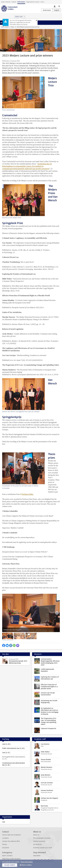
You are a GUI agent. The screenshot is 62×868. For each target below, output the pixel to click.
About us (36, 835)
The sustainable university (42, 838)
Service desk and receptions (12, 835)
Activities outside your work (43, 848)
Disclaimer (6, 848)
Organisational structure (33, 2)
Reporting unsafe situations (11, 859)
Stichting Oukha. (28, 494)
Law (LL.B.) (6, 753)
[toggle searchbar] (59, 6)
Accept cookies (10, 865)
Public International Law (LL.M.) (13, 748)
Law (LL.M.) (6, 744)
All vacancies (37, 844)
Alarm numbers (7, 856)
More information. (27, 862)
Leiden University (6, 2)
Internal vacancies (39, 841)
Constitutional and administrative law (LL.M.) (14, 764)
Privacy (5, 844)
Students (14, 2)
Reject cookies (27, 865)
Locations (5, 838)
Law (4, 822)
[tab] (8, 636)
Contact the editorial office (11, 841)
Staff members (21, 2)
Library (42, 2)
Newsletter (37, 856)
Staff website (5, 27)
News (13, 27)
